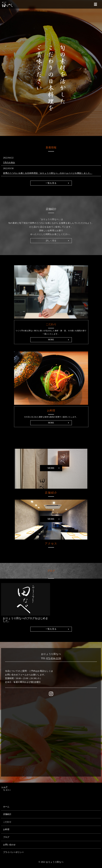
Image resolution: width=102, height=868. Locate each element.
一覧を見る (51, 183)
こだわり (7, 822)
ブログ (6, 837)
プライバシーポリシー (13, 852)
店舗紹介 (7, 814)
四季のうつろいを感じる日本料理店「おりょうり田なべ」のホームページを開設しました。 (48, 173)
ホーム (6, 807)
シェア (4, 787)
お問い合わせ (9, 845)
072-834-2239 (54, 658)
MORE (51, 340)
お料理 (6, 829)
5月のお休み (9, 163)
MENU (95, 4)
